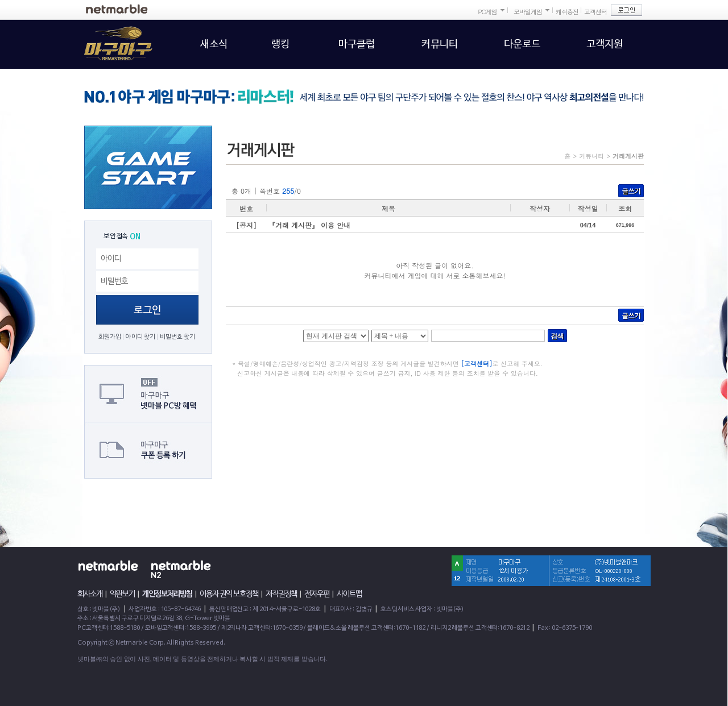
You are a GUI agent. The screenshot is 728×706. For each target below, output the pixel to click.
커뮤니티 (591, 156)
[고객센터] (477, 364)
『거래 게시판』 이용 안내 (309, 225)
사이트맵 (349, 594)
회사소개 (90, 594)
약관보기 (122, 594)
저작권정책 (281, 594)
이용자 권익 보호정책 (229, 594)
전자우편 (317, 594)
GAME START (148, 167)
